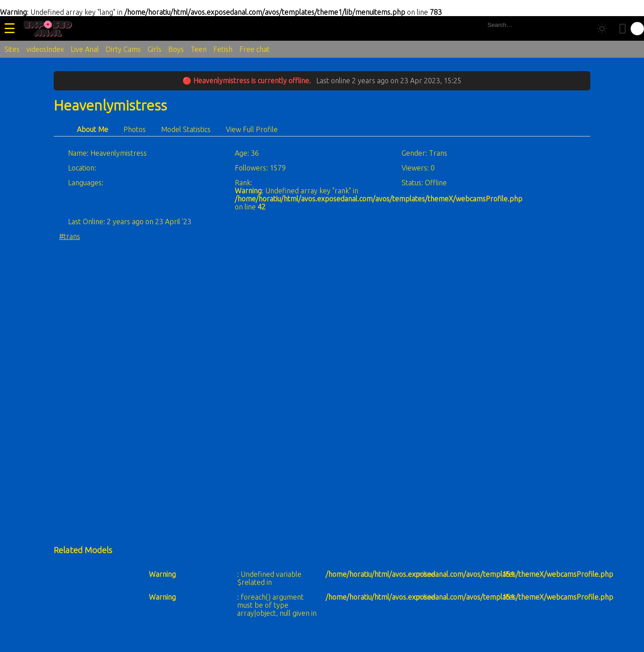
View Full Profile (252, 129)
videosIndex (45, 49)
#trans (70, 236)
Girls (155, 49)
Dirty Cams (123, 49)
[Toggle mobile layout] (623, 29)
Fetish (223, 49)
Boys (176, 49)
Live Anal (85, 49)
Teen (199, 49)
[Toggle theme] (602, 29)
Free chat (254, 49)
